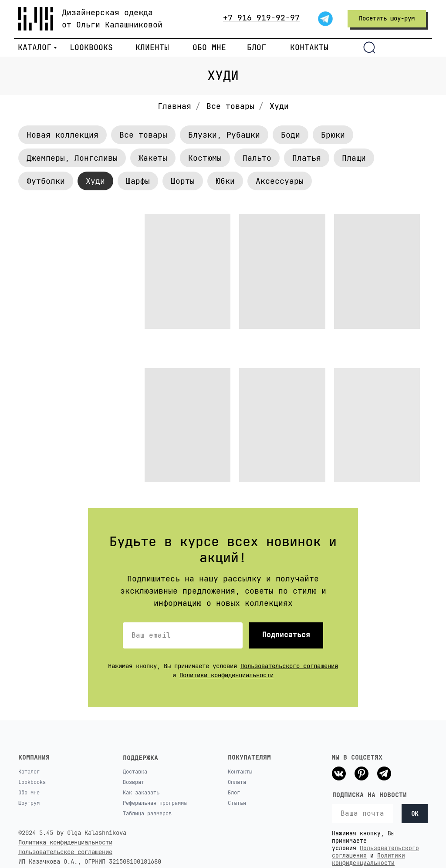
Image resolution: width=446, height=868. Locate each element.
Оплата (237, 782)
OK (415, 814)
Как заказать (141, 793)
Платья (307, 158)
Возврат (133, 782)
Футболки (46, 181)
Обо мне (29, 793)
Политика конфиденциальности (65, 842)
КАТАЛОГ (35, 47)
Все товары (230, 106)
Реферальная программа (155, 803)
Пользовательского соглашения (289, 666)
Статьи (237, 803)
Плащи (354, 158)
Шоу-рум (29, 803)
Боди (291, 135)
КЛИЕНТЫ (152, 47)
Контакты (240, 772)
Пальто (257, 158)
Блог (234, 793)
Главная (174, 106)
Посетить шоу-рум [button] (387, 18)
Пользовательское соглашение (65, 852)
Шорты (183, 181)
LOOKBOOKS (91, 47)
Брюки (333, 135)
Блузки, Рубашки (224, 135)
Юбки (225, 181)
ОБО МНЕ (209, 47)
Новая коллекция (63, 135)
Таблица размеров (147, 814)
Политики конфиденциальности (226, 675)
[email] (362, 814)
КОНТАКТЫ (309, 47)
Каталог (29, 772)
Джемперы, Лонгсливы (72, 158)
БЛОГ (257, 47)
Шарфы (138, 181)
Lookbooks (32, 782)
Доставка (135, 772)
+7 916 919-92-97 (261, 18)
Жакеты (153, 158)
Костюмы (205, 158)
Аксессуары (280, 181)
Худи (95, 181)
